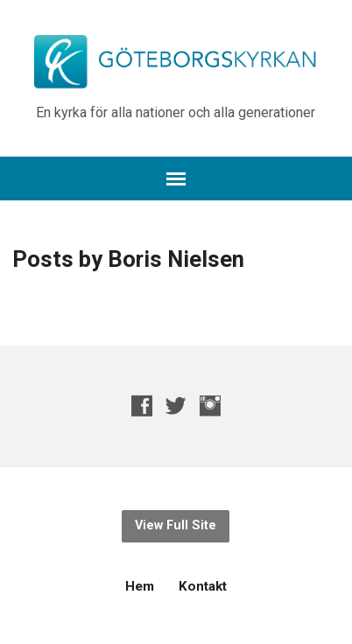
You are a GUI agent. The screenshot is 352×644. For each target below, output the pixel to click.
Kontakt (203, 586)
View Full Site (176, 525)
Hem (140, 586)
